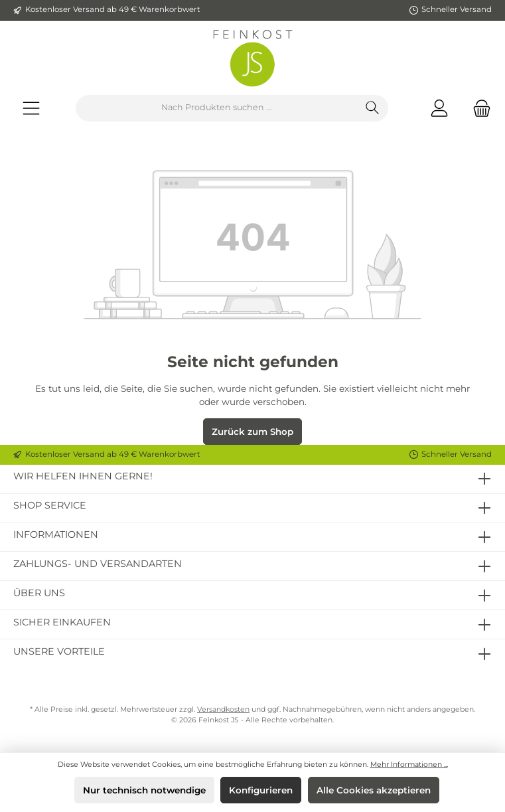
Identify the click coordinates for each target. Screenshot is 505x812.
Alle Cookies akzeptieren (374, 790)
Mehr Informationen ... (409, 765)
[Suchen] (373, 108)
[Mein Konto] (439, 108)
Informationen (56, 534)
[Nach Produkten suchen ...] (217, 108)
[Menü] (31, 108)
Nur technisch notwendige (144, 790)
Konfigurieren (261, 790)
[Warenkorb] (478, 108)
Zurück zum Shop (252, 432)
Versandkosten (223, 709)
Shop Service (50, 505)
